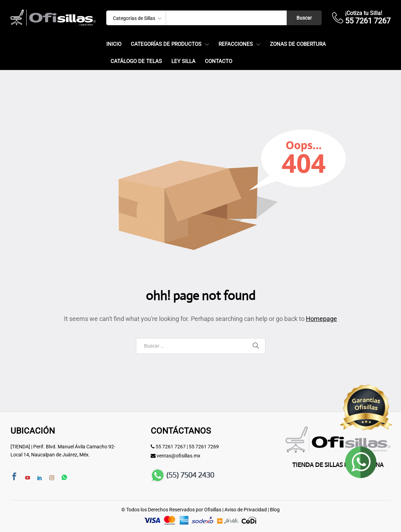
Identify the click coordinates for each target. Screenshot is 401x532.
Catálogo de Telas (136, 61)
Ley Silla (183, 61)
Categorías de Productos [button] (166, 44)
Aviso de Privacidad (246, 510)
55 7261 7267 (171, 447)
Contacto (219, 61)
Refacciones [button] (236, 44)
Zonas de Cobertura (298, 44)
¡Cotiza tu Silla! (364, 13)
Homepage (321, 319)
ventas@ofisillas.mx (178, 456)
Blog (275, 510)
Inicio (114, 44)
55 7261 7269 (204, 447)
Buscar (304, 18)
